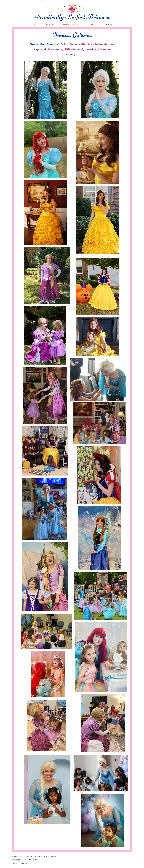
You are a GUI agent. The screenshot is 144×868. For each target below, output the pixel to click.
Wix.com (53, 856)
